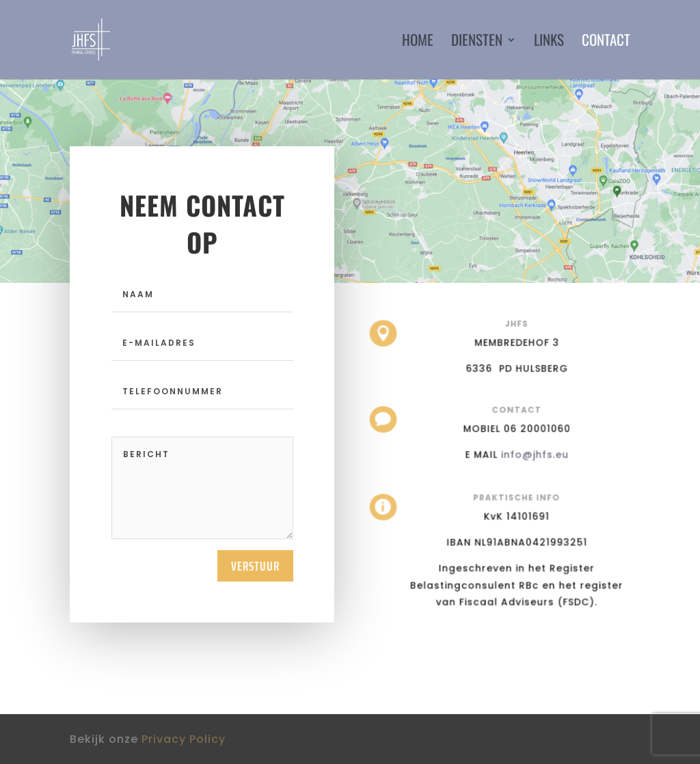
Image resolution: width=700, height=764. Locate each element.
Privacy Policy (184, 739)
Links (549, 42)
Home (418, 42)
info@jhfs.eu (533, 454)
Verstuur (255, 566)
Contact (606, 42)
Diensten (477, 42)
